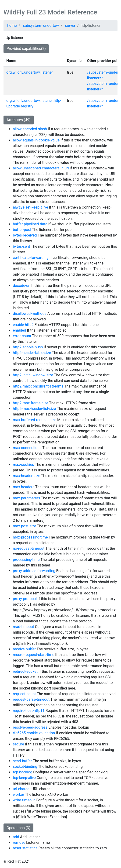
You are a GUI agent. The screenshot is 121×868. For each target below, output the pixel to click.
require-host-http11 (29, 711)
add (16, 837)
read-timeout (23, 627)
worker (18, 794)
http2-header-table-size (32, 353)
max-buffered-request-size (35, 420)
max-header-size (27, 476)
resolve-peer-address (30, 727)
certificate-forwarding (31, 258)
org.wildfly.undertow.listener (30, 72)
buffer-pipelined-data (30, 224)
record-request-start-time (34, 655)
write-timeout (24, 800)
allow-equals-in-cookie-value (36, 140)
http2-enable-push (28, 347)
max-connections (27, 448)
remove (19, 842)
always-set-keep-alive (30, 207)
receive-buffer (24, 649)
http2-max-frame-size (31, 403)
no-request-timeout (29, 548)
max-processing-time (30, 537)
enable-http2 (23, 325)
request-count (24, 694)
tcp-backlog (23, 772)
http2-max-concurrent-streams (38, 386)
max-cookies (23, 465)
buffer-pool (22, 230)
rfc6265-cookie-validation (34, 733)
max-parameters (27, 498)
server (70, 26)
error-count (22, 336)
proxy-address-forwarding (34, 571)
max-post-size (25, 526)
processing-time (26, 560)
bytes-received (25, 235)
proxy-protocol (25, 599)
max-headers (24, 487)
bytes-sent (21, 246)
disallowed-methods (30, 314)
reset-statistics (25, 848)
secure (18, 744)
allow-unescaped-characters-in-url (41, 168)
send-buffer (22, 761)
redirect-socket (25, 671)
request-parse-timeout (31, 699)
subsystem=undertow (41, 26)
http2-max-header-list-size (34, 409)
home (12, 26)
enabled (19, 330)
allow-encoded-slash (30, 129)
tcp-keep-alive (24, 778)
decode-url (22, 286)
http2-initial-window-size (33, 375)
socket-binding (25, 767)
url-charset (22, 789)
